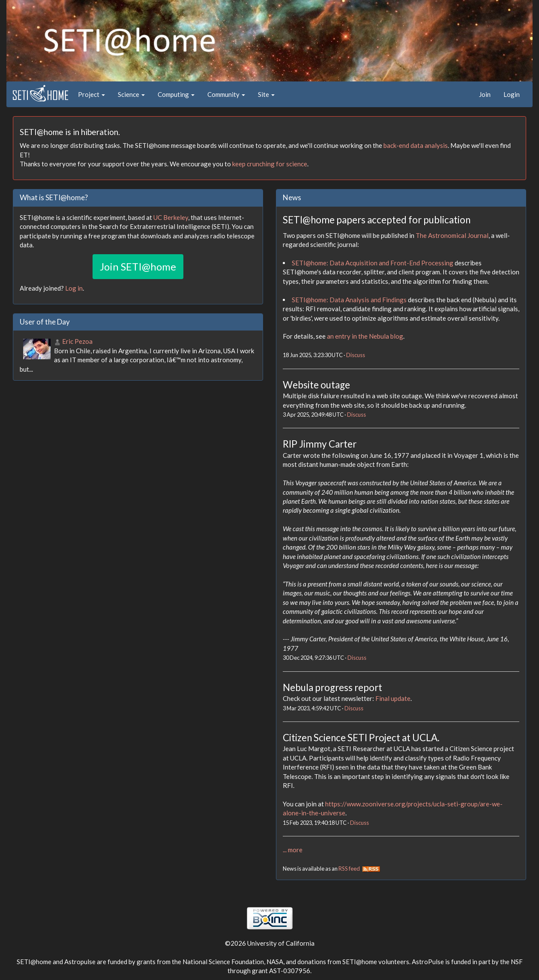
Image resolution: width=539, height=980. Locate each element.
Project (91, 94)
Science (131, 94)
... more (293, 850)
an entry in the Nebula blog (365, 336)
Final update (393, 698)
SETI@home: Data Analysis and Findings (349, 300)
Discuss (356, 355)
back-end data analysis (416, 145)
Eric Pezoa (77, 341)
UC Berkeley (171, 217)
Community (226, 94)
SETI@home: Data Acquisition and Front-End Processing (373, 263)
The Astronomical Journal (452, 235)
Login (512, 94)
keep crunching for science (270, 164)
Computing (176, 94)
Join (485, 94)
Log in (74, 288)
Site (266, 94)
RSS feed (359, 869)
